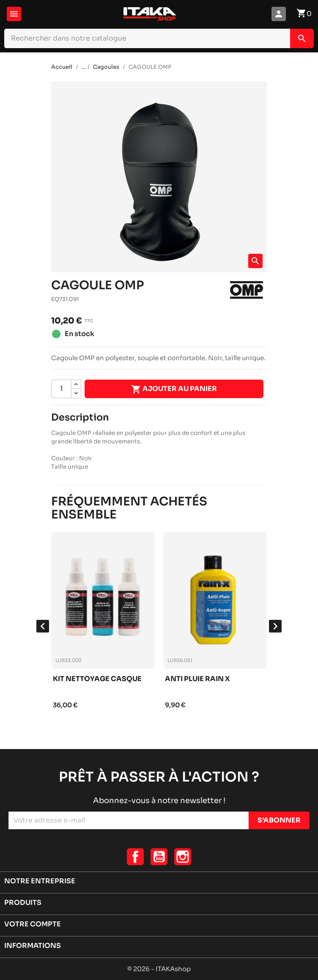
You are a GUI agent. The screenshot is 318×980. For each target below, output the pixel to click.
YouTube (159, 857)
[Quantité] (61, 389)
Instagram (183, 857)
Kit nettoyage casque (97, 679)
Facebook (135, 857)
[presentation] (43, 626)
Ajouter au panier (174, 389)
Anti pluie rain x (197, 679)
